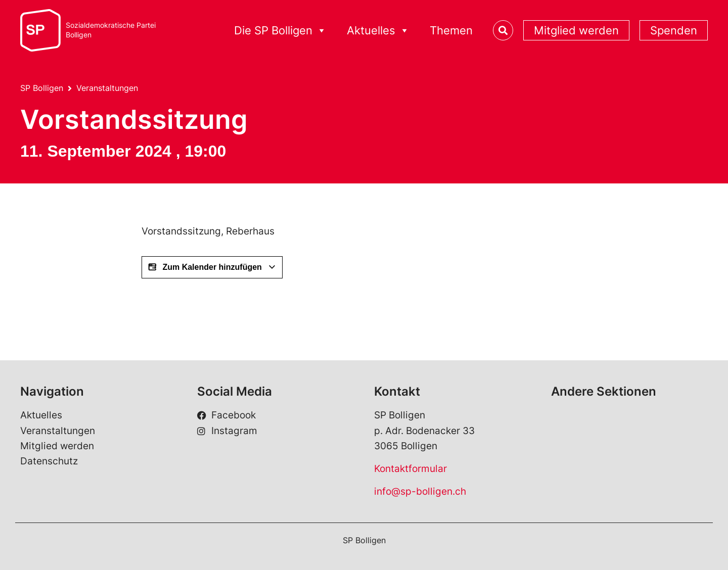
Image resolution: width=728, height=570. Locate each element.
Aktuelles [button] (378, 31)
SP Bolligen (42, 88)
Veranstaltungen (107, 88)
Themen (451, 30)
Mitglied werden (576, 30)
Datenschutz (49, 461)
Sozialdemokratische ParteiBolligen (111, 30)
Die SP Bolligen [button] (280, 31)
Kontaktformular (411, 469)
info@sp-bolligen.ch (420, 491)
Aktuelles (41, 415)
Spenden (674, 30)
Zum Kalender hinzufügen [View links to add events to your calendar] (212, 267)
